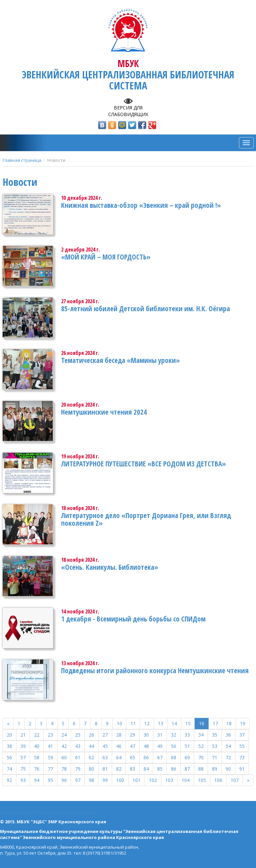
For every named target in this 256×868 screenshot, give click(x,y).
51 (187, 746)
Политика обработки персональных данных (47, 812)
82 (119, 769)
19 (243, 723)
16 (202, 723)
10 (119, 723)
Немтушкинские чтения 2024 (104, 412)
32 (174, 735)
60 (64, 757)
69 (187, 757)
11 (133, 723)
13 (161, 723)
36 (228, 735)
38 (9, 746)
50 (174, 746)
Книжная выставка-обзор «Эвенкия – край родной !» (141, 205)
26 (91, 735)
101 (137, 780)
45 (105, 746)
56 (9, 757)
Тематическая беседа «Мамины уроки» (120, 360)
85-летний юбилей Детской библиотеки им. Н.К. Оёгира (146, 309)
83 (133, 769)
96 (64, 780)
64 (119, 757)
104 (186, 780)
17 (215, 723)
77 (50, 769)
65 (133, 757)
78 (64, 769)
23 (50, 735)
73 (242, 757)
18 (229, 723)
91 (242, 769)
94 (37, 780)
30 (146, 735)
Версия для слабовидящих (128, 111)
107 (235, 780)
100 (120, 780)
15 (188, 723)
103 (169, 780)
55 (242, 746)
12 (147, 723)
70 (201, 757)
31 (160, 735)
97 (78, 780)
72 (228, 757)
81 (105, 769)
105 (202, 780)
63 (105, 757)
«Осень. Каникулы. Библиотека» (110, 567)
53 (215, 746)
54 (228, 746)
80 (91, 769)
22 (37, 735)
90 (228, 769)
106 (218, 780)
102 (153, 780)
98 (91, 780)
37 (242, 735)
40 (37, 746)
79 (78, 769)
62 (91, 757)
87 (187, 769)
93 (23, 780)
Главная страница (22, 160)
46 (119, 746)
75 (23, 769)
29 (133, 735)
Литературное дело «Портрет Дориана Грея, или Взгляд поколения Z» (146, 519)
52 (201, 746)
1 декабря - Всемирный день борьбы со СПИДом (133, 619)
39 (23, 746)
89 (215, 769)
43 (78, 746)
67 (160, 757)
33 (187, 735)
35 (215, 735)
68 (174, 757)
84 (146, 769)
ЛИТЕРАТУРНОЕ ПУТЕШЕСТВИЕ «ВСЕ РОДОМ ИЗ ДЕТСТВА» (144, 464)
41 (50, 746)
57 (23, 757)
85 (160, 769)
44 (91, 746)
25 (78, 735)
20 (9, 735)
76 (37, 769)
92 (9, 780)
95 (50, 780)
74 (9, 769)
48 (146, 746)
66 (146, 757)
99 (105, 780)
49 (160, 746)
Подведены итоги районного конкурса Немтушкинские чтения (155, 671)
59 (50, 757)
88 (201, 769)
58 (37, 757)
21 (23, 735)
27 (105, 735)
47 (133, 746)
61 (78, 757)
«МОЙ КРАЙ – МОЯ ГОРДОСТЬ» (106, 257)
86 (174, 769)
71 (215, 757)
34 (201, 735)
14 (174, 723)
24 (64, 735)
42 (64, 746)
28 (119, 735)
